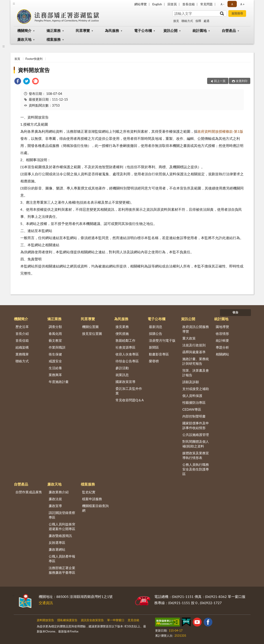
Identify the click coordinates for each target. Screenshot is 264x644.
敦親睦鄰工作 (125, 340)
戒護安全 (55, 361)
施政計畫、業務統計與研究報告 (196, 361)
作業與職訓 (57, 347)
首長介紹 (22, 334)
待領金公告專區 (127, 361)
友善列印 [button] (242, 81)
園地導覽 (222, 327)
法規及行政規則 (194, 345)
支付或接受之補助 (196, 389)
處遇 (206, 21)
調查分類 (55, 327)
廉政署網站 (57, 549)
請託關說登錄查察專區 (62, 515)
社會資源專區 (125, 347)
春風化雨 (55, 334)
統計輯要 (222, 340)
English (157, 4)
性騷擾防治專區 (194, 402)
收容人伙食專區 (127, 354)
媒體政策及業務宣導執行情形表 (196, 455)
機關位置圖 (90, 327)
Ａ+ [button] (242, 4)
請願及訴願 (191, 382)
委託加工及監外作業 (129, 391)
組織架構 (22, 347)
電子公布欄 (143, 30)
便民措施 (122, 334)
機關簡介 (24, 30)
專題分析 (222, 347)
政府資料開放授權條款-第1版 (220, 131)
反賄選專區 (57, 543)
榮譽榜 (154, 361)
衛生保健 (55, 354)
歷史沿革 (22, 327)
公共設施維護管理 (196, 435)
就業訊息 (122, 375)
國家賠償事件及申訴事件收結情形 (196, 425)
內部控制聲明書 (194, 416)
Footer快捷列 (34, 59)
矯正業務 (54, 30)
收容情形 (222, 334)
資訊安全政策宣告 (92, 620)
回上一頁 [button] (220, 81)
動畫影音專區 (159, 354)
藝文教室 (55, 340)
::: (14, 3)
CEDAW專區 (192, 409)
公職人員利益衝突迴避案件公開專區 (62, 526)
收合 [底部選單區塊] (235, 312)
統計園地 (200, 30)
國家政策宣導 (125, 382)
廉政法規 (55, 499)
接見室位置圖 (92, 334)
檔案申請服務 (92, 499)
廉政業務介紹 (59, 492)
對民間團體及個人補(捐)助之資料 (196, 444)
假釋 (198, 21)
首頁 (17, 59)
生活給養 (55, 368)
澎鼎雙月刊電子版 (162, 340)
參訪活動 (122, 368)
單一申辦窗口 (116, 620)
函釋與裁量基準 (194, 352)
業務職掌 (22, 354)
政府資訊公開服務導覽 (196, 329)
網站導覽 (141, 4)
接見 (176, 21)
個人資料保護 (192, 396)
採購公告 (156, 334)
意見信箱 (133, 620)
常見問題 (206, 4)
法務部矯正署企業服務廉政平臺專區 (62, 570)
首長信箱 (189, 4)
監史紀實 (89, 492)
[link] (18, 82)
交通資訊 (46, 603)
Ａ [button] (232, 4)
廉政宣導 (55, 506)
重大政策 (189, 338)
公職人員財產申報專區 (62, 559)
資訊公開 (170, 30)
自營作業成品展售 (29, 492)
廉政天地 (24, 39)
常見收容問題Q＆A (130, 400)
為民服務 (112, 30)
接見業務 (122, 327)
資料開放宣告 (34, 70)
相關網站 (222, 354)
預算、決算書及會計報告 (196, 373)
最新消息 (156, 327)
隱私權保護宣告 (67, 620)
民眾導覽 (83, 30)
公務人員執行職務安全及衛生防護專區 (196, 469)
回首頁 (172, 4)
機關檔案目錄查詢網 (95, 508)
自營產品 (229, 30)
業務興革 (55, 375)
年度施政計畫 (59, 382)
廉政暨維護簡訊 (60, 536)
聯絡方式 (187, 21)
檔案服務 (54, 39)
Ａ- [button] (222, 4)
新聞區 (154, 347)
